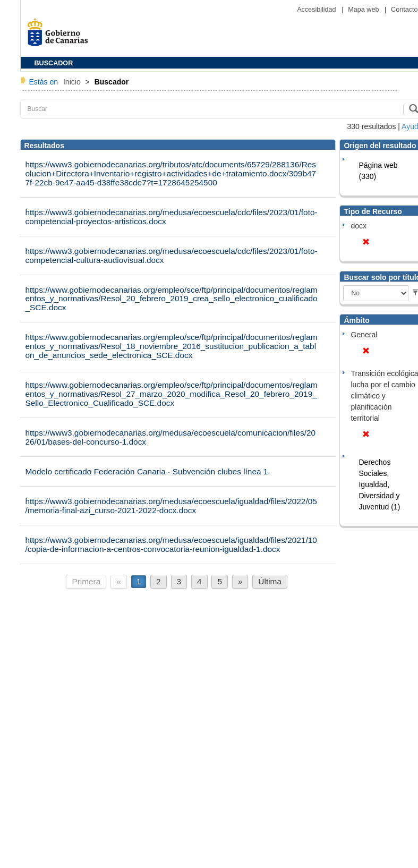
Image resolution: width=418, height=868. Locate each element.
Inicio (73, 82)
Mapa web (364, 10)
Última (270, 581)
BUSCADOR (54, 63)
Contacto (404, 10)
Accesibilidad (317, 10)
